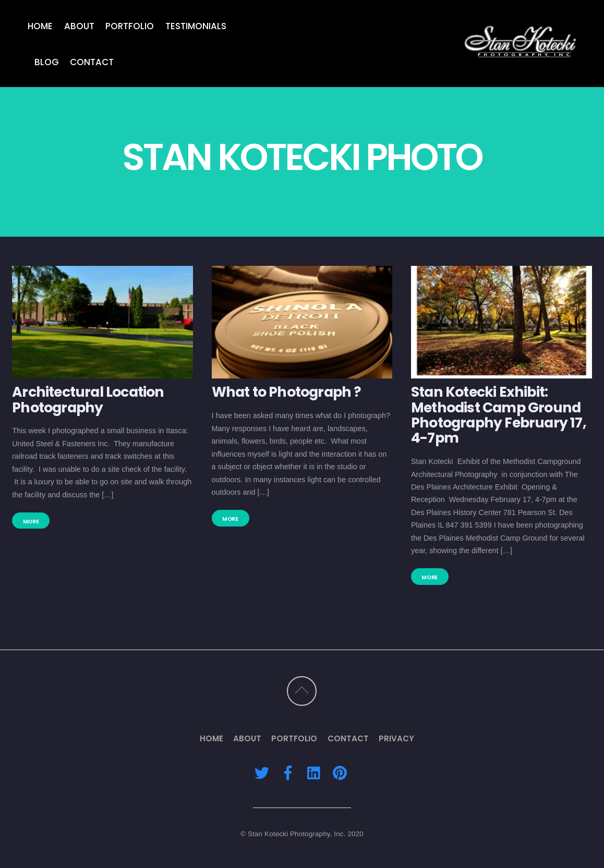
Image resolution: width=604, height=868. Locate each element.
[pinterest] (340, 773)
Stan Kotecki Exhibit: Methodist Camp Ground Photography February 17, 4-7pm (499, 415)
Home (40, 26)
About (79, 26)
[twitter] (262, 773)
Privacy (396, 738)
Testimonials (196, 26)
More (31, 521)
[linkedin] (313, 773)
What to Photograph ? (287, 392)
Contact (92, 62)
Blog (47, 62)
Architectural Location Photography (88, 399)
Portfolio (130, 26)
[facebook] (288, 773)
